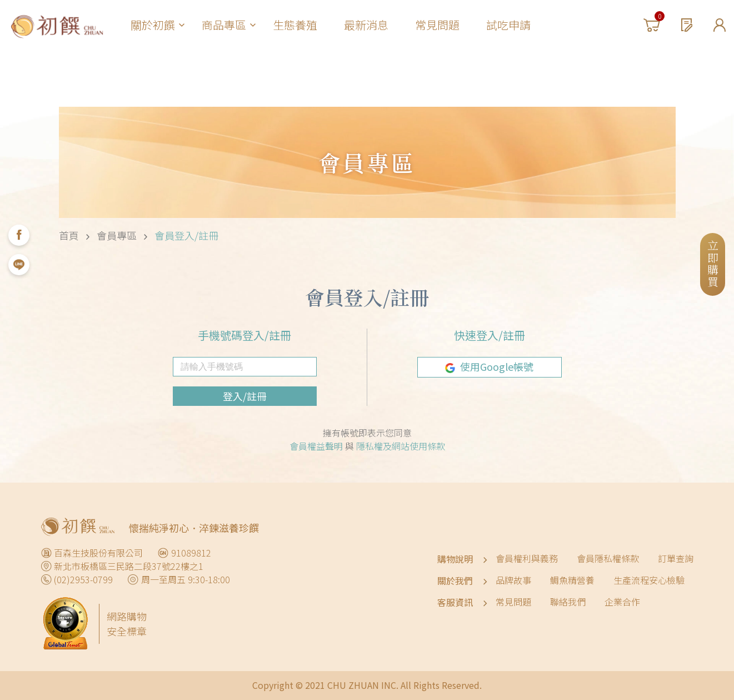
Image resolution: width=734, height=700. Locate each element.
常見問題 (437, 25)
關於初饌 (158, 25)
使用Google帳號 (489, 366)
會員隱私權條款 (608, 558)
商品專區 (229, 25)
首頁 (69, 235)
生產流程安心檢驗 (649, 580)
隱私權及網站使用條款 (401, 446)
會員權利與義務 (527, 558)
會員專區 (117, 235)
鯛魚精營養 (572, 580)
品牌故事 (513, 580)
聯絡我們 (568, 602)
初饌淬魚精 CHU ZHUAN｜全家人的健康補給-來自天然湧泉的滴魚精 (57, 25)
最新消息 (366, 25)
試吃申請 (508, 25)
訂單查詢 (676, 558)
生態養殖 (295, 25)
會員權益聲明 (317, 446)
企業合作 (622, 602)
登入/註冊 (245, 396)
